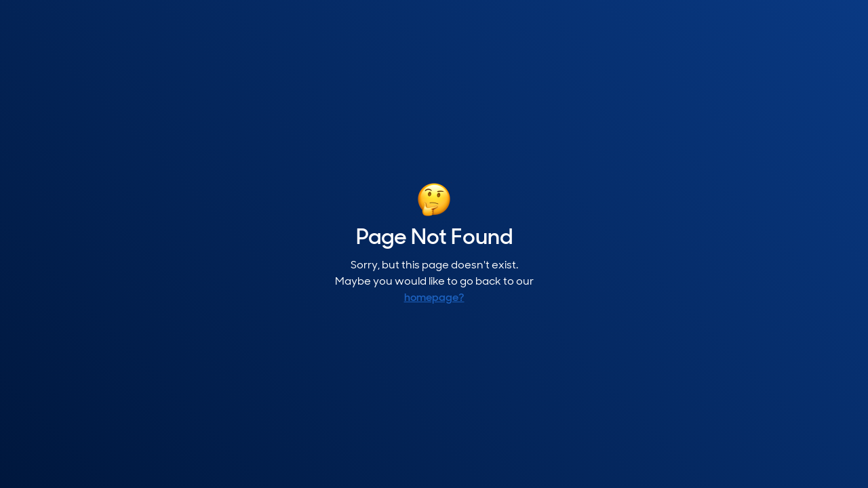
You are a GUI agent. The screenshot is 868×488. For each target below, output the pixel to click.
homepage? (434, 298)
